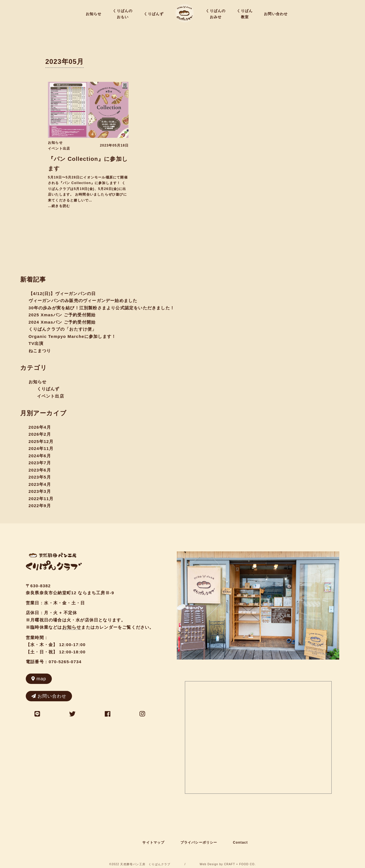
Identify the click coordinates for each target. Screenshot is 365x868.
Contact (240, 843)
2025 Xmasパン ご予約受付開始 (62, 315)
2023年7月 (40, 463)
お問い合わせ (276, 14)
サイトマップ (153, 843)
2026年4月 (40, 427)
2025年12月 (41, 441)
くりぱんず (154, 14)
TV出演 (36, 343)
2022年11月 (41, 499)
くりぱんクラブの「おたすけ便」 (63, 329)
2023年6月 (40, 470)
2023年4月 (40, 484)
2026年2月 (40, 434)
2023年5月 (40, 477)
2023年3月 (40, 491)
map (39, 679)
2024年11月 (41, 448)
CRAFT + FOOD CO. (240, 864)
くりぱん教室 (245, 14)
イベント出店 (59, 148)
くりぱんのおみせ (216, 14)
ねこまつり (40, 351)
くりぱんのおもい (123, 14)
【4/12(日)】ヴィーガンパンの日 (62, 293)
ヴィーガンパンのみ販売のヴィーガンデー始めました (83, 300)
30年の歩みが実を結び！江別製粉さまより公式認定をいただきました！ (102, 308)
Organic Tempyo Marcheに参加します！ (72, 336)
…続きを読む (59, 206)
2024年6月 (40, 456)
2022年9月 (40, 506)
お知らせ (94, 14)
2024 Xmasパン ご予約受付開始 (62, 322)
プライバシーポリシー (199, 843)
